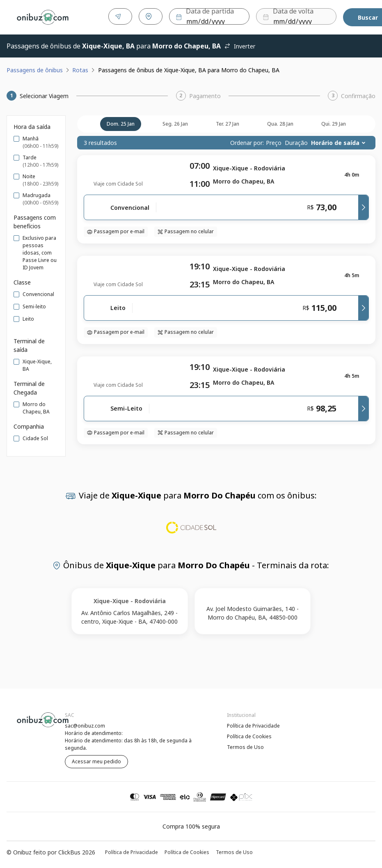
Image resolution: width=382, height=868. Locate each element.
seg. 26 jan (175, 122)
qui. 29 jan (334, 122)
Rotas (80, 68)
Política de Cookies (249, 735)
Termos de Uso (245, 745)
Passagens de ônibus (35, 68)
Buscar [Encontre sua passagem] (351, 17)
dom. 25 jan (121, 122)
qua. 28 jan (280, 122)
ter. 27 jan (228, 122)
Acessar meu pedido (96, 760)
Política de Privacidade (253, 724)
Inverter (240, 45)
